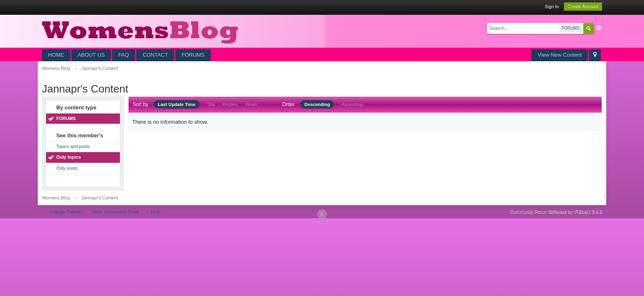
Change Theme (65, 212)
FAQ (124, 55)
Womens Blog (56, 198)
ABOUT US (91, 55)
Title (211, 104)
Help (155, 212)
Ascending (352, 104)
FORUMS (193, 55)
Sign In (552, 7)
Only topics (69, 157)
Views (251, 104)
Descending (317, 104)
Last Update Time (177, 104)
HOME (56, 55)
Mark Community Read (116, 212)
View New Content (560, 55)
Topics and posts (73, 146)
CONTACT (155, 55)
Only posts (67, 168)
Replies (230, 104)
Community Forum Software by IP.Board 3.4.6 (557, 212)
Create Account (583, 7)
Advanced (599, 28)
